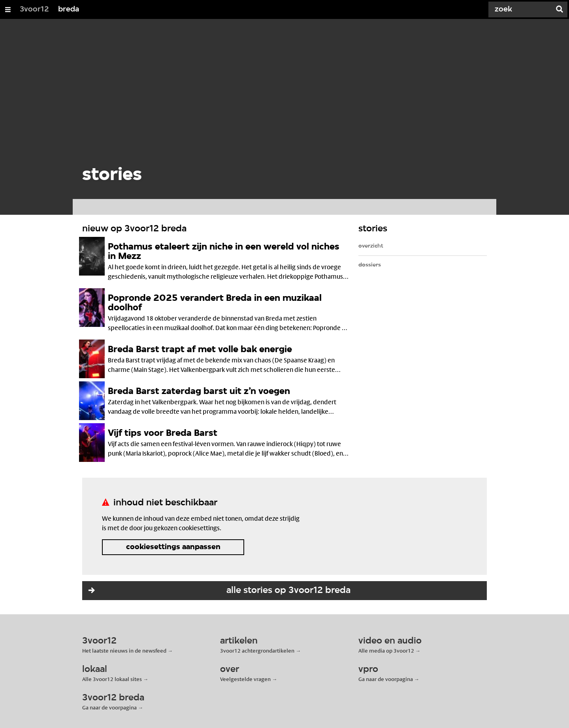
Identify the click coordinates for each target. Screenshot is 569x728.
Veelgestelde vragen (245, 679)
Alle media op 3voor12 (386, 651)
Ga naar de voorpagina (386, 679)
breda (69, 9)
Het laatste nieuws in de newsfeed (124, 651)
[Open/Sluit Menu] (8, 9)
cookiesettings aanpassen (173, 547)
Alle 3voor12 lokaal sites (112, 679)
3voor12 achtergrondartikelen (257, 651)
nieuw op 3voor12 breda (134, 229)
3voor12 (34, 9)
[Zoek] (522, 9)
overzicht (371, 246)
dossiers (370, 265)
